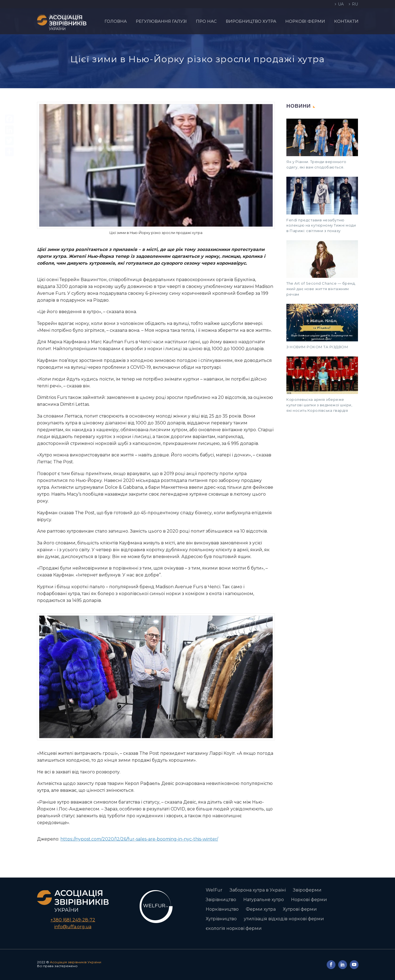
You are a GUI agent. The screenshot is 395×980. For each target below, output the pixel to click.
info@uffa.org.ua (73, 927)
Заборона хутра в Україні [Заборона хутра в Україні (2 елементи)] (258, 890)
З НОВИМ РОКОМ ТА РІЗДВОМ (317, 347)
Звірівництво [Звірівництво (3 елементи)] (221, 900)
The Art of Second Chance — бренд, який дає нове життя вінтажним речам (321, 289)
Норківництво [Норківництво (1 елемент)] (222, 909)
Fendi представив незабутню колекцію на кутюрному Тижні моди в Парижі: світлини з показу (321, 225)
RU (355, 4)
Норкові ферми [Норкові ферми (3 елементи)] (309, 900)
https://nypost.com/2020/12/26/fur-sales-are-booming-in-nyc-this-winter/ (139, 839)
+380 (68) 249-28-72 (73, 920)
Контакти (346, 21)
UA (341, 4)
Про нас (206, 21)
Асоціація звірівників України (76, 962)
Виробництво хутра (251, 21)
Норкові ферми (305, 21)
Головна (116, 21)
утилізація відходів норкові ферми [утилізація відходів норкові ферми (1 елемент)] (284, 919)
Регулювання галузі (161, 21)
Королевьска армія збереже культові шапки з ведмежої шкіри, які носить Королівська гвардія (319, 405)
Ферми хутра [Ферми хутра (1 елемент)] (261, 909)
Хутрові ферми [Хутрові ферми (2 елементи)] (300, 909)
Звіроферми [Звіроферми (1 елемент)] (307, 890)
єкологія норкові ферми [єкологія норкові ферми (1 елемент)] (234, 928)
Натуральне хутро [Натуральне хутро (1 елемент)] (264, 900)
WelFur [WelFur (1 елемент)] (214, 890)
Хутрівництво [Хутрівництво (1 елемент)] (221, 919)
